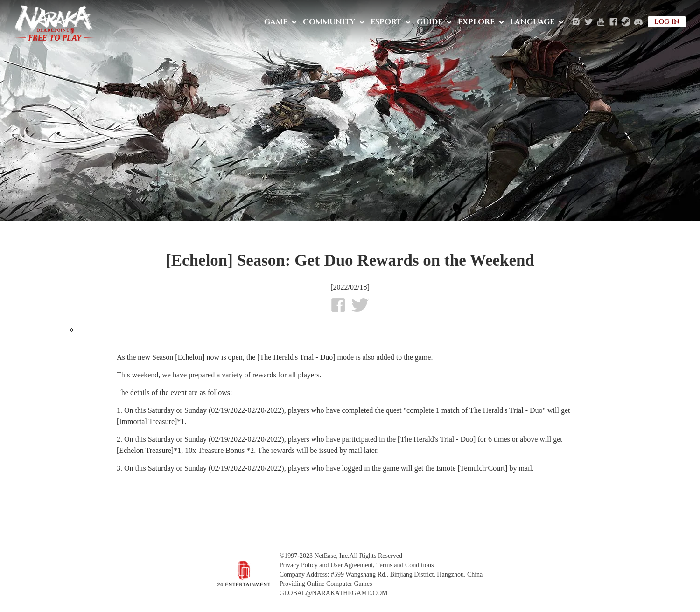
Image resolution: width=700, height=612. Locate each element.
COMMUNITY (329, 22)
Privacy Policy (299, 565)
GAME (276, 22)
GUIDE (430, 22)
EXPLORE (476, 22)
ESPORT (386, 22)
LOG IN (667, 22)
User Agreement (352, 565)
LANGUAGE (532, 22)
